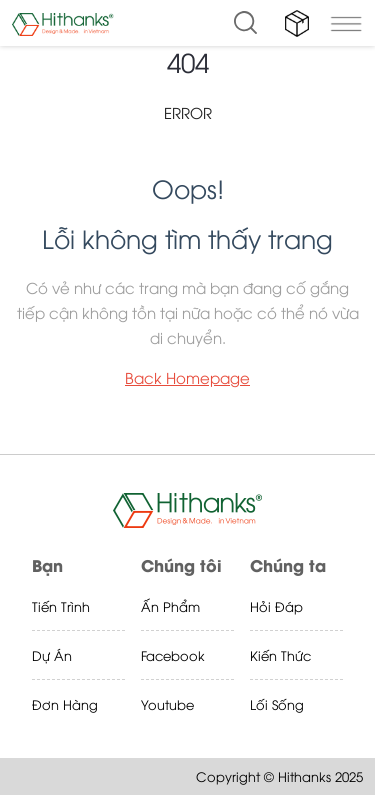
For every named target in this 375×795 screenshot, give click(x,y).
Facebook (173, 655)
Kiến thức (280, 655)
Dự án (52, 655)
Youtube (167, 704)
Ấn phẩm (170, 606)
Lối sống (277, 704)
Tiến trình (61, 606)
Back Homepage (187, 377)
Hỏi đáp (276, 606)
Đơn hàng (65, 704)
